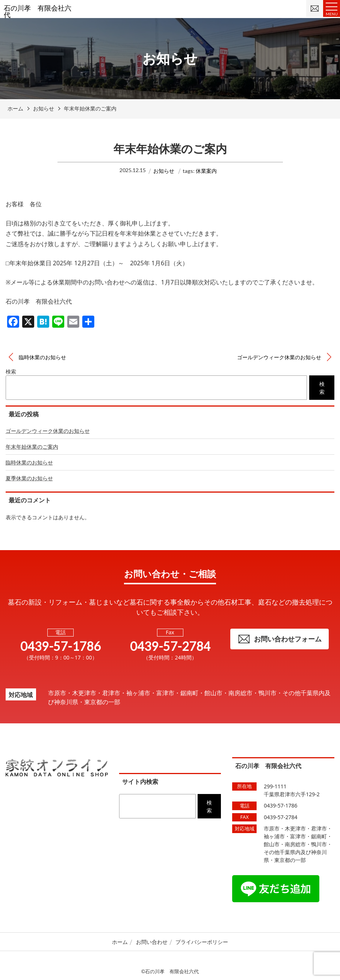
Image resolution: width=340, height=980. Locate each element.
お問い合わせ (152, 942)
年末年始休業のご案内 (32, 447)
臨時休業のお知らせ (42, 357)
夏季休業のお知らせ (29, 478)
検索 (11, 371)
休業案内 (206, 171)
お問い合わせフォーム (280, 639)
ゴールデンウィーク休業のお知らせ (279, 357)
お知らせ (164, 171)
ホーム (120, 942)
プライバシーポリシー (202, 942)
